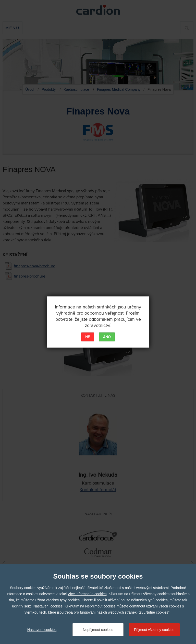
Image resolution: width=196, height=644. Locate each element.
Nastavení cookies (42, 630)
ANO (107, 337)
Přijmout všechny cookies (154, 630)
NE (88, 337)
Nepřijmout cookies (98, 630)
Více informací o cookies (87, 594)
